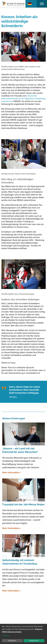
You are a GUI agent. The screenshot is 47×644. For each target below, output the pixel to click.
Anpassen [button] (6, 636)
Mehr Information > (11, 473)
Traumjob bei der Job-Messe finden (23, 504)
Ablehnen (12, 641)
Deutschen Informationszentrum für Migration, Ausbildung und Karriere (23, 99)
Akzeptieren (34, 641)
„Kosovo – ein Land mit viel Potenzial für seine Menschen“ (20, 450)
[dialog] (23, 634)
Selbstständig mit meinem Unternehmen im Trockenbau (20, 562)
